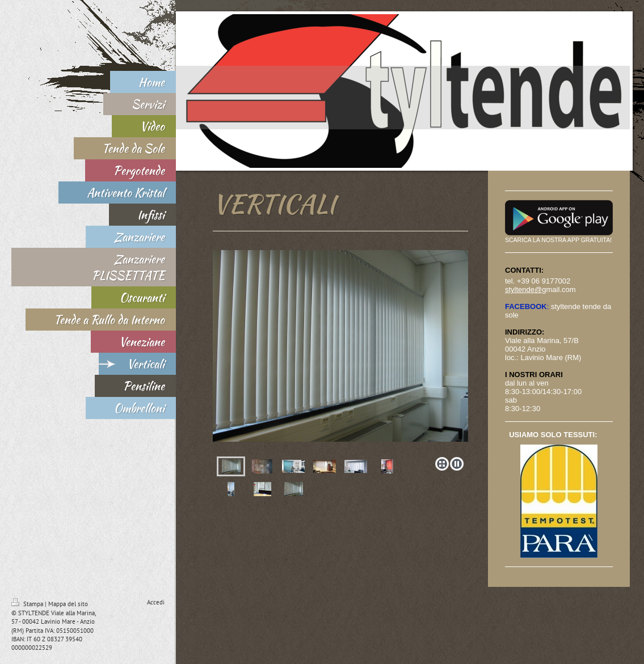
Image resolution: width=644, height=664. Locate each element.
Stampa (28, 604)
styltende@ (523, 289)
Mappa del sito (68, 604)
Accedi (156, 602)
